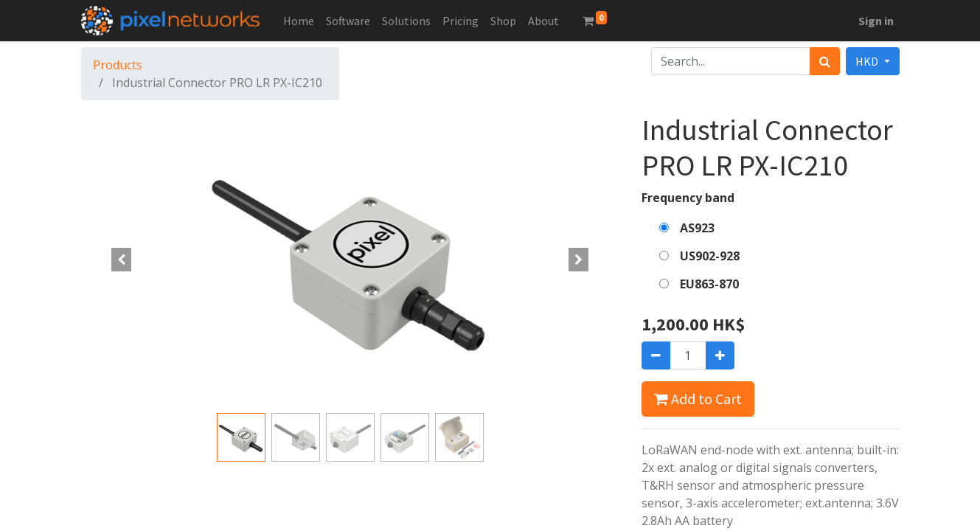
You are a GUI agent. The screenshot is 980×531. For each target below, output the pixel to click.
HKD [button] (868, 61)
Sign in (876, 21)
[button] (122, 260)
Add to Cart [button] (698, 399)
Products (118, 65)
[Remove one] (656, 355)
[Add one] (720, 355)
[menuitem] (299, 21)
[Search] (825, 61)
